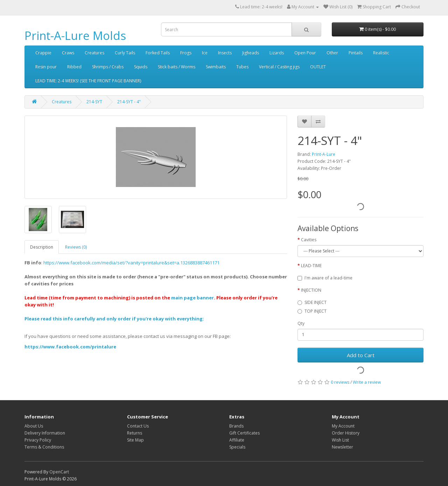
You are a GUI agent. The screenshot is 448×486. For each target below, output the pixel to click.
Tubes (242, 67)
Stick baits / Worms (177, 67)
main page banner (192, 298)
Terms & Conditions (44, 447)
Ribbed (74, 67)
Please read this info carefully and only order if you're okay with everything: (114, 319)
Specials (237, 447)
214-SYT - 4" (129, 102)
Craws (68, 53)
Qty (301, 323)
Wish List (340, 440)
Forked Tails (158, 53)
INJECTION (311, 290)
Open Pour (305, 53)
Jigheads (251, 53)
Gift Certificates (244, 433)
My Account (343, 426)
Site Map (135, 440)
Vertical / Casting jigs (279, 67)
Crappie (43, 53)
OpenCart (59, 472)
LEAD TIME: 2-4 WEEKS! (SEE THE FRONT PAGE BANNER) (88, 81)
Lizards (277, 53)
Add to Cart (361, 355)
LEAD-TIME (311, 266)
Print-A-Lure (324, 154)
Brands (236, 426)
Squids (141, 67)
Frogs (186, 53)
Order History (346, 433)
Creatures (94, 53)
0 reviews (340, 382)
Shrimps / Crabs (108, 67)
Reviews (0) (76, 247)
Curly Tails (125, 53)
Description (42, 247)
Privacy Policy (38, 440)
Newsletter (342, 447)
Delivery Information (45, 433)
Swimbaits (216, 67)
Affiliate (237, 440)
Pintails (356, 53)
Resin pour (46, 67)
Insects (225, 53)
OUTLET (318, 67)
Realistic (381, 53)
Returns (135, 433)
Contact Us (138, 426)
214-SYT (94, 102)
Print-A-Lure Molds (75, 36)
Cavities (309, 240)
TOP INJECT (312, 311)
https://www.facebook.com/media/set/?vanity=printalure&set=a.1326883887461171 (131, 263)
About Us (34, 426)
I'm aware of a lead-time (325, 278)
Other (332, 53)
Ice (205, 53)
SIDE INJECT (312, 302)
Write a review (367, 382)
